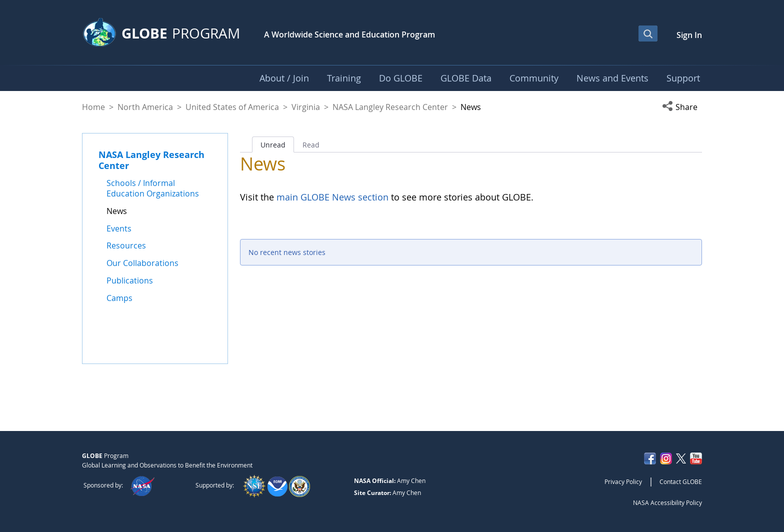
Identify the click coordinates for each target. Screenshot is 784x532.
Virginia (306, 107)
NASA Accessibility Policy (667, 502)
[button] (682, 107)
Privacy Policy (623, 481)
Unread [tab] (273, 145)
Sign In (689, 35)
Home (93, 107)
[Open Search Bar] (648, 33)
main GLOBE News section (331, 197)
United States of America (232, 107)
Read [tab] (311, 145)
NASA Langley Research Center (390, 107)
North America (145, 107)
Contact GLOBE (681, 481)
